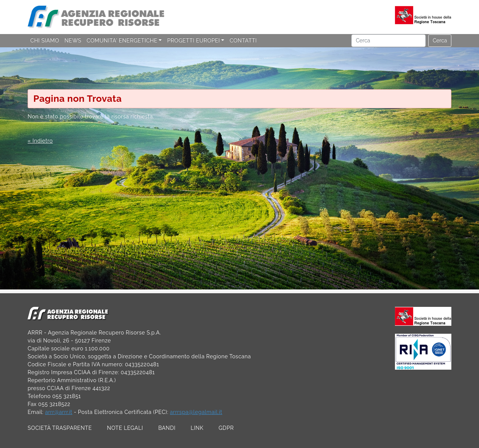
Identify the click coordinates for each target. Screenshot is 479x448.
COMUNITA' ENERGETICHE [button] (122, 40)
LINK (197, 428)
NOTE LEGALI (125, 428)
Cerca (440, 40)
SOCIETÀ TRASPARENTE (60, 428)
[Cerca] (389, 41)
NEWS (73, 40)
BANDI (167, 428)
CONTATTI (243, 40)
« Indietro (40, 141)
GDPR (226, 428)
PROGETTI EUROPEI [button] (193, 40)
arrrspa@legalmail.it (196, 412)
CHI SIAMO (45, 40)
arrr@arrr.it (59, 412)
